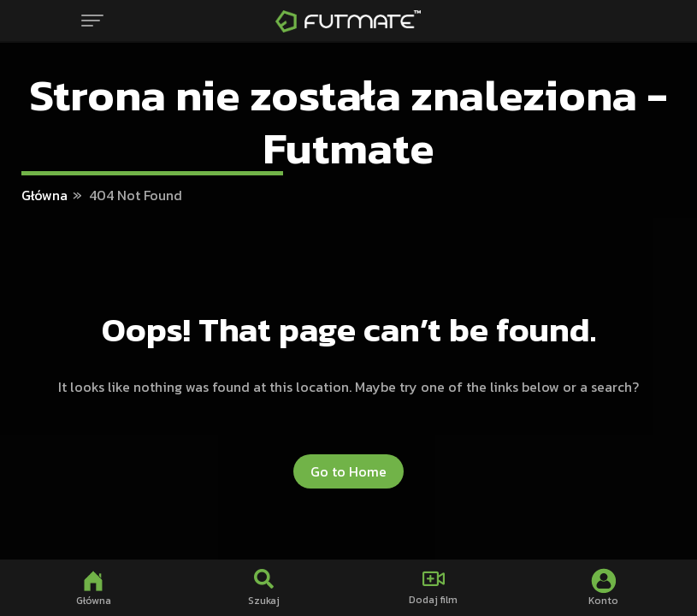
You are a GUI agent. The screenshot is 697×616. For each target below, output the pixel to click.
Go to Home (348, 471)
